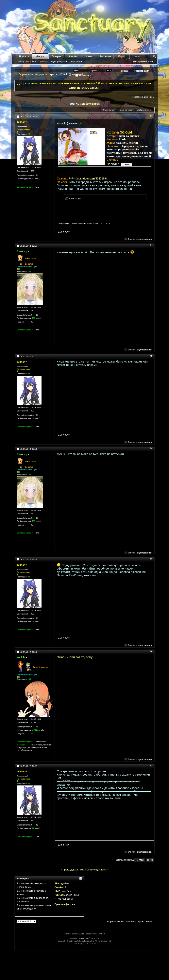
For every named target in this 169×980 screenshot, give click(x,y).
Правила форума (65, 904)
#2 (151, 245)
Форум (40, 56)
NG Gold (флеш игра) (88, 104)
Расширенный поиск (143, 61)
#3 (151, 356)
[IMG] (58, 891)
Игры (51, 74)
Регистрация (142, 71)
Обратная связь (116, 921)
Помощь (124, 71)
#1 (151, 116)
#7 (151, 766)
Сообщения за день (27, 62)
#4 (151, 448)
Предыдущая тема (73, 870)
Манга (89, 56)
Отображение (143, 110)
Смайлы (59, 887)
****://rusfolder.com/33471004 (88, 178)
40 (32, 322)
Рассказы (105, 56)
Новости (24, 56)
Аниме (73, 56)
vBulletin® (86, 938)
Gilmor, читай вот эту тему (75, 657)
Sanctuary (131, 921)
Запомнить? (83, 75)
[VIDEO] (59, 895)
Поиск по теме (125, 110)
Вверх (150, 860)
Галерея (57, 56)
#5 (151, 559)
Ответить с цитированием (139, 239)
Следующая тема (97, 870)
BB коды (60, 883)
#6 (151, 652)
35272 (34, 734)
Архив (141, 921)
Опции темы (108, 110)
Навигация (74, 62)
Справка (43, 62)
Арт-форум (38, 74)
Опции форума (57, 62)
